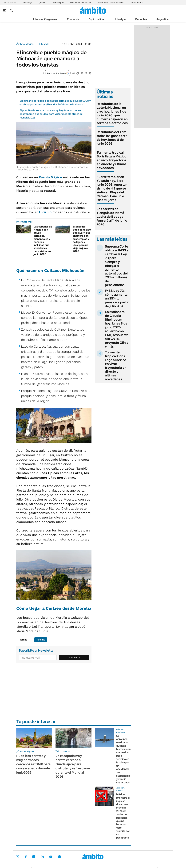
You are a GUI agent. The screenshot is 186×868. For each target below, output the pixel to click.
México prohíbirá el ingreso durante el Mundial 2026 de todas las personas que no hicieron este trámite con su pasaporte (123, 816)
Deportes (141, 19)
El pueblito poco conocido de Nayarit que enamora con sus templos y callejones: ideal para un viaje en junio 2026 (82, 239)
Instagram (34, 857)
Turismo (41, 640)
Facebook (26, 857)
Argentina (162, 19)
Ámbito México (25, 44)
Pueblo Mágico (51, 177)
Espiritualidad (97, 19)
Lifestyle (120, 19)
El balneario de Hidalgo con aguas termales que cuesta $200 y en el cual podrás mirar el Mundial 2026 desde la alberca (55, 103)
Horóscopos (58, 3)
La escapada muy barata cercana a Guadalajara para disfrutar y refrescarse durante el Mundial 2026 (73, 766)
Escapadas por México (81, 3)
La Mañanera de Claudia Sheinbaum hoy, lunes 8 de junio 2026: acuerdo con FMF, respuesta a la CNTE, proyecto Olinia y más (117, 329)
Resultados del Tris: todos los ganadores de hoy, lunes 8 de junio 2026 (112, 138)
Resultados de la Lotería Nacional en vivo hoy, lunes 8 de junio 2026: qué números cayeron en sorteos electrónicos (112, 113)
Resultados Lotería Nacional (111, 3)
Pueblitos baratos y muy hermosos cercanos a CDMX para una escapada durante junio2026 (33, 764)
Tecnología (28, 3)
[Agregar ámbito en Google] (57, 73)
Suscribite (74, 657)
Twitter (18, 857)
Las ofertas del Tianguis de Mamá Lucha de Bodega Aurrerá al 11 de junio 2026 (112, 217)
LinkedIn (42, 857)
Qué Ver (43, 3)
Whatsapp (59, 857)
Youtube (51, 857)
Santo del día (137, 3)
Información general (45, 19)
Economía (73, 19)
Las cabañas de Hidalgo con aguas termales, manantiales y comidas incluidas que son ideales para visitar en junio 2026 (43, 240)
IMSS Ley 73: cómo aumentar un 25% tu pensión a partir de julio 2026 (117, 298)
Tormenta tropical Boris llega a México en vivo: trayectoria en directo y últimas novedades (111, 160)
